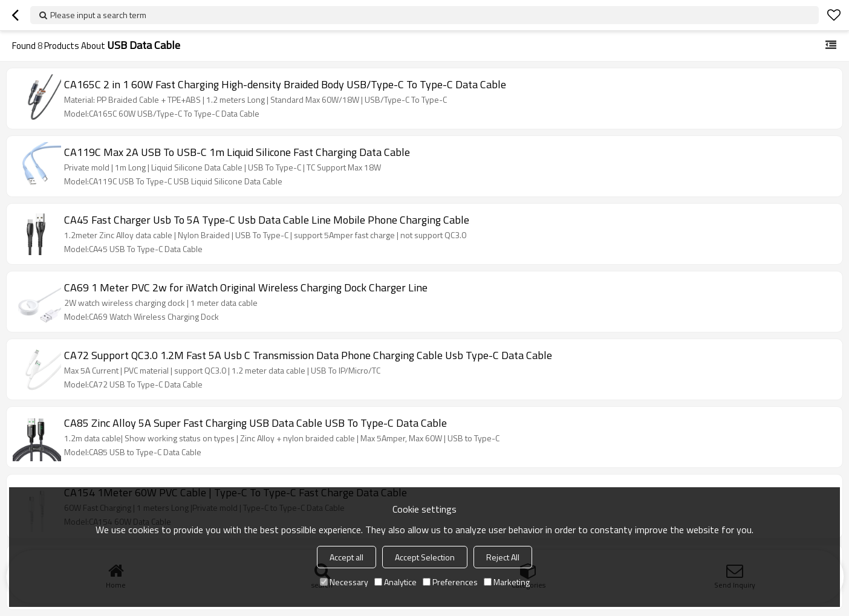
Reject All (503, 557)
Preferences (450, 582)
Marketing (507, 582)
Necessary (344, 582)
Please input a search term (98, 15)
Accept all (346, 557)
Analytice (395, 582)
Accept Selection (425, 557)
